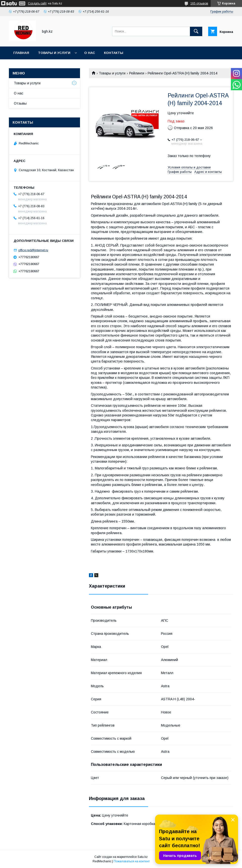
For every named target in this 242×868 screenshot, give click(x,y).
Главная (21, 53)
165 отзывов (199, 3)
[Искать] (196, 31)
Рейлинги (137, 73)
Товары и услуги (54, 53)
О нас (90, 53)
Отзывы (20, 103)
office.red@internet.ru (33, 250)
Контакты (114, 53)
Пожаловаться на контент (132, 861)
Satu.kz (143, 857)
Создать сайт (37, 3)
